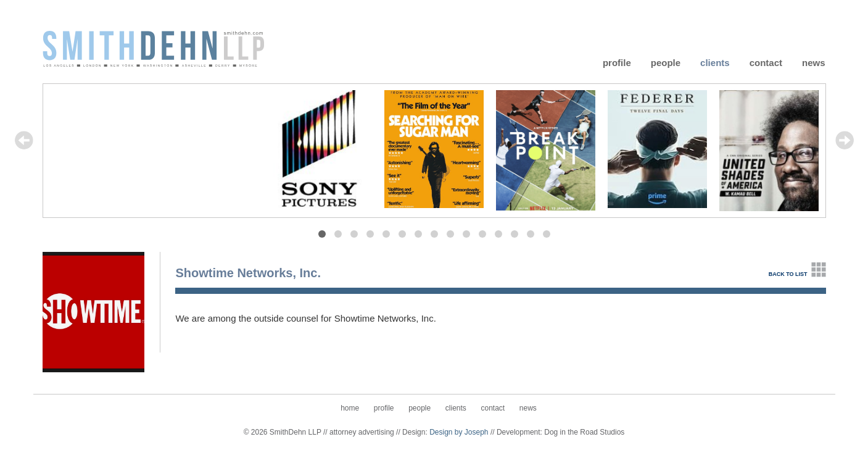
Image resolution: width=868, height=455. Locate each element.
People (666, 62)
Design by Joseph (459, 432)
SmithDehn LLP (154, 48)
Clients (715, 62)
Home (350, 408)
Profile (617, 62)
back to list (788, 274)
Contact (766, 62)
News (814, 62)
